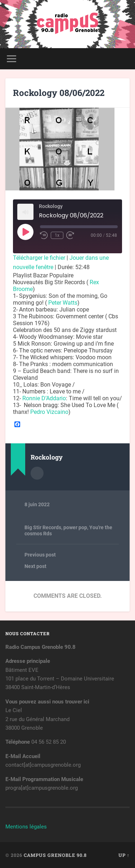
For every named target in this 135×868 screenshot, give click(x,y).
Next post (35, 566)
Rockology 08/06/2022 (59, 93)
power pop (75, 527)
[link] (63, 303)
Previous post (40, 555)
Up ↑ (124, 855)
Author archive (37, 473)
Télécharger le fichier (39, 258)
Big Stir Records (43, 527)
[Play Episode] (25, 232)
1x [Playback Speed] (57, 235)
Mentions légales (26, 827)
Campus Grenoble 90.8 (55, 855)
